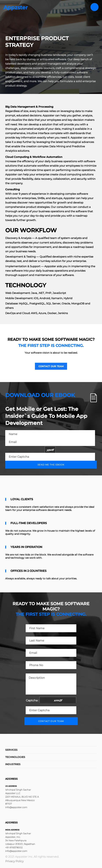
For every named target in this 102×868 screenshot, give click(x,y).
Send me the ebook (51, 465)
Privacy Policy (14, 861)
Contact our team (51, 366)
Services (11, 750)
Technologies (15, 757)
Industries (13, 764)
